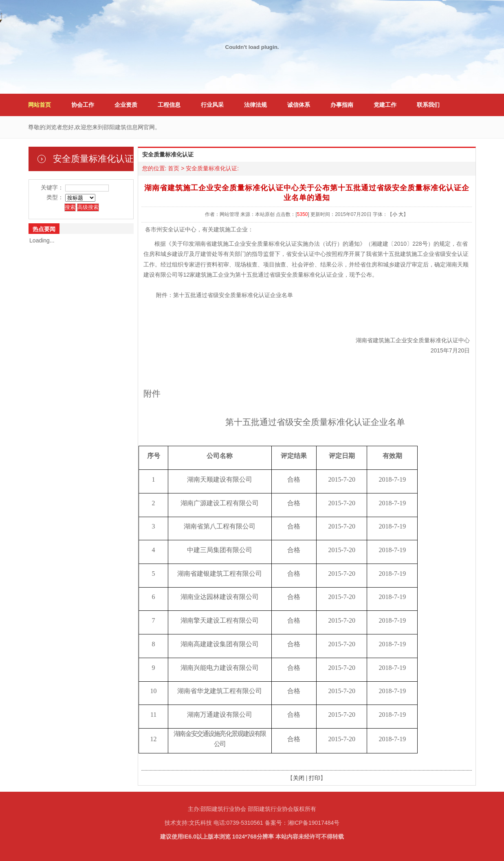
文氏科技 (200, 823)
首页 (174, 168)
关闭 (299, 778)
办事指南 (342, 105)
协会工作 (83, 105)
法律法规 (255, 105)
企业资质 (126, 105)
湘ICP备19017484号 (314, 823)
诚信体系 (299, 105)
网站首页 (40, 105)
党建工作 (385, 105)
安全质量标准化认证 (211, 168)
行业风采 (212, 105)
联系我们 (428, 105)
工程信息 (169, 105)
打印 (315, 778)
